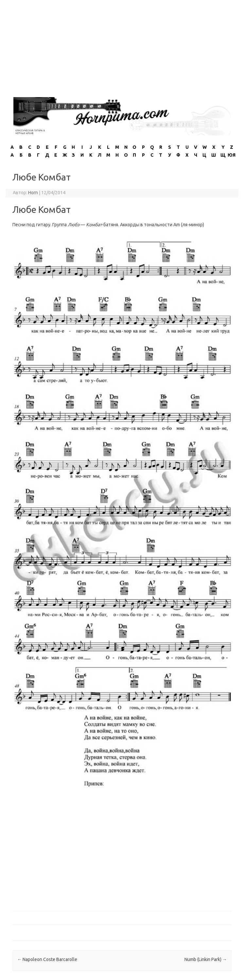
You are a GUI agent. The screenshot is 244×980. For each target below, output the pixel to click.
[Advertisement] (122, 46)
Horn (33, 193)
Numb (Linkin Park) (206, 959)
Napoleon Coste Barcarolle (47, 959)
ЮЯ (232, 155)
